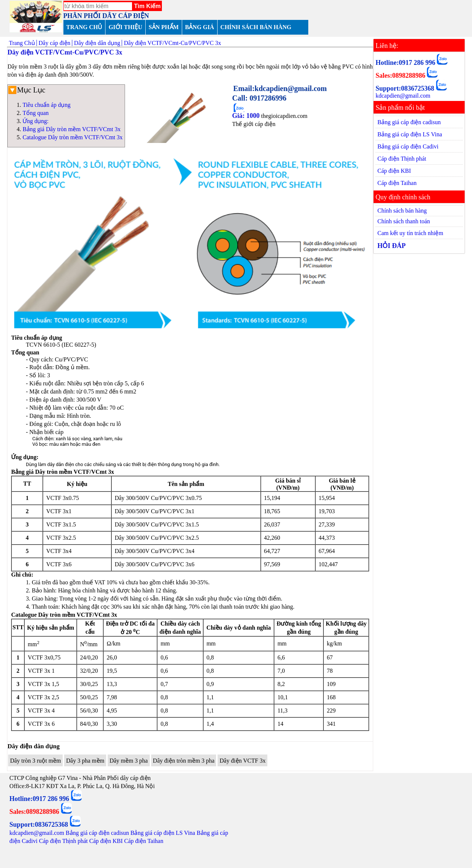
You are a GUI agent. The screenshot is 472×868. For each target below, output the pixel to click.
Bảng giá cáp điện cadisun (409, 122)
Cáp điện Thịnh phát (402, 159)
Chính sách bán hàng (402, 211)
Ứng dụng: (35, 121)
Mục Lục (31, 90)
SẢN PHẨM (164, 27)
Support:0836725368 (405, 88)
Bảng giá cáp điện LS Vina (409, 134)
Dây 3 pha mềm (85, 761)
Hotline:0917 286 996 (405, 63)
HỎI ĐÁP (391, 246)
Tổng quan (36, 113)
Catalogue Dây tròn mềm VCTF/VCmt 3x (72, 137)
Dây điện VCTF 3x (242, 761)
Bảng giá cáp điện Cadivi (408, 146)
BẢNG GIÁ (200, 27)
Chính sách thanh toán (404, 221)
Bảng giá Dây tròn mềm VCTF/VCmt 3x (72, 129)
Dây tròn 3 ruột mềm (35, 761)
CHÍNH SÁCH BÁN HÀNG (256, 27)
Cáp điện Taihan (397, 183)
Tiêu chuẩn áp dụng (46, 105)
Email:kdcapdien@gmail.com (280, 88)
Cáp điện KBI (394, 171)
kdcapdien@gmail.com (403, 96)
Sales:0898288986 (400, 76)
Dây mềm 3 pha (129, 761)
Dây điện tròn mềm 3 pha (184, 761)
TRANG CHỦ (84, 27)
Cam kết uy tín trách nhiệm (410, 233)
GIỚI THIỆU (125, 27)
